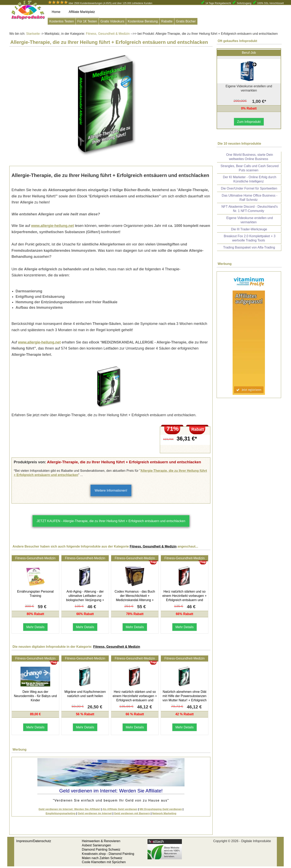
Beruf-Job (249, 53)
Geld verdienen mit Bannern (132, 813)
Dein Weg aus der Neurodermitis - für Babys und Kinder (35, 696)
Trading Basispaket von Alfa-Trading (249, 247)
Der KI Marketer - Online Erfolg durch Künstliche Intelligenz (250, 179)
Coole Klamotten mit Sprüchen (104, 862)
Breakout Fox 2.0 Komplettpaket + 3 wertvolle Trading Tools (250, 238)
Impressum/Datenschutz (34, 841)
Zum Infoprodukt (249, 122)
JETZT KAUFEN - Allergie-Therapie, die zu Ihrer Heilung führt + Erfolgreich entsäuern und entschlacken (111, 521)
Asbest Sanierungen (96, 845)
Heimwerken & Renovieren (101, 841)
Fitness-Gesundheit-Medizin (35, 558)
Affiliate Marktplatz (82, 12)
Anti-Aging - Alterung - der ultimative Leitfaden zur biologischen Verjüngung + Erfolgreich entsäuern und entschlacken (85, 600)
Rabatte (167, 21)
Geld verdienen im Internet (95, 813)
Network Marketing (164, 813)
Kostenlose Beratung (143, 21)
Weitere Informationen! (111, 490)
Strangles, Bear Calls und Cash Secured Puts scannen (249, 168)
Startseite (33, 34)
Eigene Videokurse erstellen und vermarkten (250, 220)
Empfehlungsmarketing (61, 813)
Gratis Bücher (186, 21)
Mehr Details (35, 627)
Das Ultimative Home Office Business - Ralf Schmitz (249, 198)
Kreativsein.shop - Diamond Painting (108, 854)
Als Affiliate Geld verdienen (120, 809)
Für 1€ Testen (87, 21)
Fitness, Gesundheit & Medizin (107, 34)
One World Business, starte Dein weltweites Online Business (250, 157)
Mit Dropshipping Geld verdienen (161, 809)
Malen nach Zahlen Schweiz (102, 858)
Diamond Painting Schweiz (101, 850)
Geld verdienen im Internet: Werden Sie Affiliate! (69, 809)
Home (56, 12)
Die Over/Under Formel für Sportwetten (249, 188)
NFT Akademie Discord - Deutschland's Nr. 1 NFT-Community (250, 209)
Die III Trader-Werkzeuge (249, 229)
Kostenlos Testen (62, 21)
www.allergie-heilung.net (52, 226)
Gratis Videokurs (112, 21)
